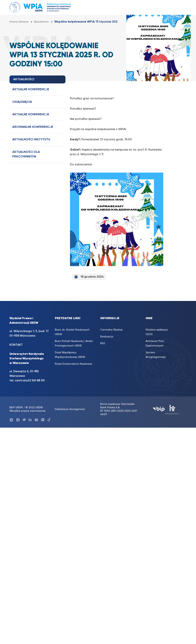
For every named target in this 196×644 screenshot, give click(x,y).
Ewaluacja (107, 337)
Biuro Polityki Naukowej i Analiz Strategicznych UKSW (74, 343)
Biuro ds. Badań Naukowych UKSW (72, 332)
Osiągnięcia (22, 102)
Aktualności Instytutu (31, 140)
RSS (103, 343)
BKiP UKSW (16, 408)
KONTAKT (16, 345)
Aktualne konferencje (31, 90)
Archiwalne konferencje (33, 127)
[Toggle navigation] (180, 7)
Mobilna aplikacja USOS (157, 332)
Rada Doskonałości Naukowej (73, 364)
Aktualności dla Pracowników (26, 154)
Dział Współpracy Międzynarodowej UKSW (70, 355)
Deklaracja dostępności (70, 409)
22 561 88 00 (36, 381)
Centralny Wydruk (111, 330)
